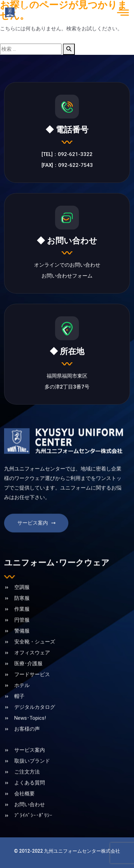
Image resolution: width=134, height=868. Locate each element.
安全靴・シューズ (35, 658)
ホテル (22, 701)
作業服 (22, 625)
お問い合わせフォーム (67, 277)
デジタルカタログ (35, 723)
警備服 (22, 647)
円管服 (22, 636)
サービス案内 (37, 539)
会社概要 (24, 810)
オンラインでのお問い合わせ (67, 266)
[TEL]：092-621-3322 (67, 155)
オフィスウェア (32, 669)
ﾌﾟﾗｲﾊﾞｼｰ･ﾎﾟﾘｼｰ (33, 832)
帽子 (19, 712)
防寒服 (22, 614)
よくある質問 (30, 799)
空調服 (22, 603)
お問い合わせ (30, 821)
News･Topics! (30, 734)
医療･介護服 (28, 680)
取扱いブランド (32, 777)
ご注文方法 (27, 788)
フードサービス (32, 691)
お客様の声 (27, 745)
